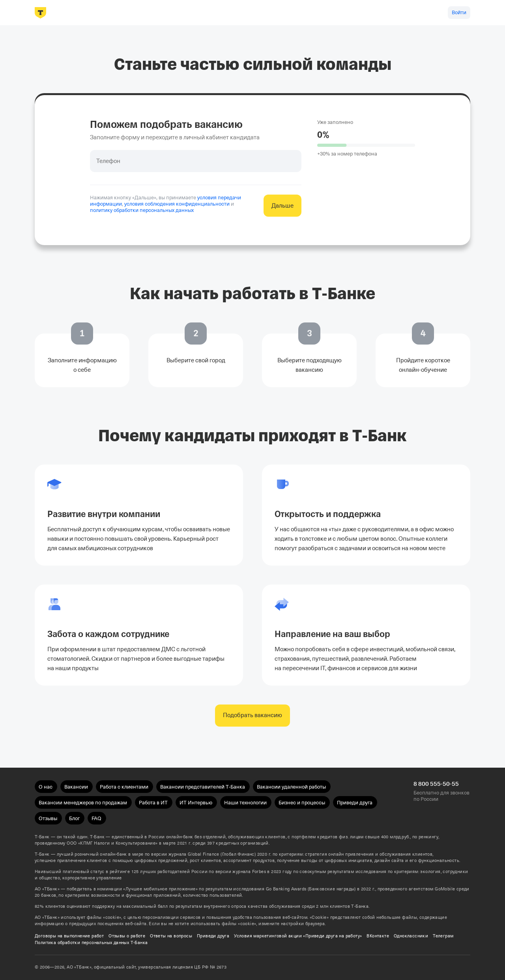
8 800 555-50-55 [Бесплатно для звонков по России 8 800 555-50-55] (436, 784)
